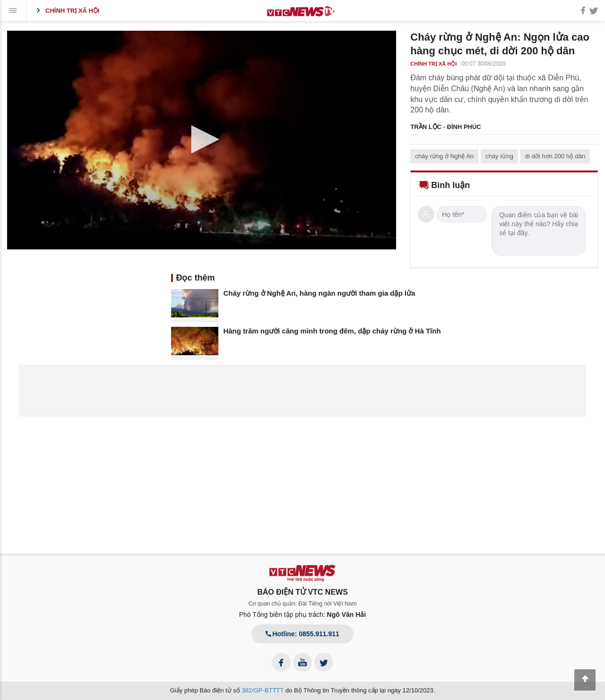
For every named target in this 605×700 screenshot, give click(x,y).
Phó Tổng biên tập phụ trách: (303, 615)
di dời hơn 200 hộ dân (555, 156)
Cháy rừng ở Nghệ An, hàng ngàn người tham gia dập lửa (319, 293)
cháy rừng (499, 156)
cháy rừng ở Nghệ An (444, 156)
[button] (202, 139)
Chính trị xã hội (66, 10)
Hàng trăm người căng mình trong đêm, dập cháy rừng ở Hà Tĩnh (332, 331)
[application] (202, 140)
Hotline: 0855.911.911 (302, 634)
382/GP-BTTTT (263, 690)
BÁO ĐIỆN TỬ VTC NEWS (302, 592)
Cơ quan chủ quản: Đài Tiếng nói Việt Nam (303, 604)
